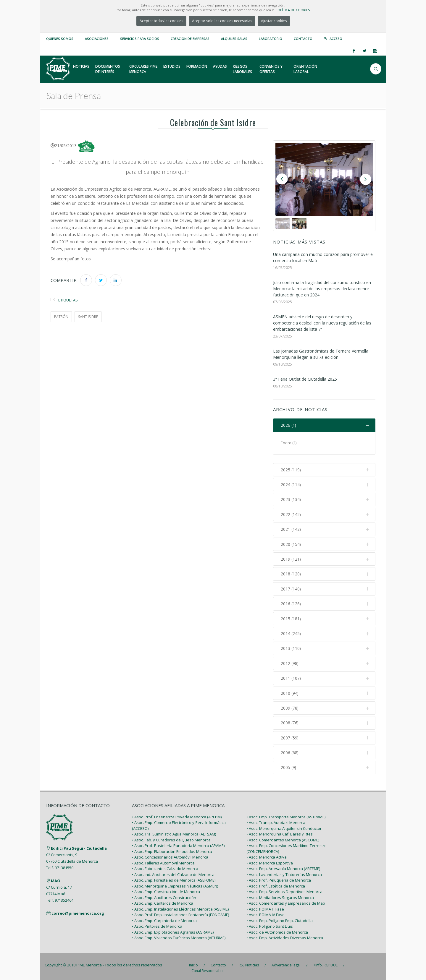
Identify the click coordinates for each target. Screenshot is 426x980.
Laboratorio (271, 39)
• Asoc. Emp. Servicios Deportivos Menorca (284, 889)
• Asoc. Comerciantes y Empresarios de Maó (286, 900)
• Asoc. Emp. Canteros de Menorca (163, 900)
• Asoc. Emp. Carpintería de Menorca (164, 917)
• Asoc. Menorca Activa (267, 854)
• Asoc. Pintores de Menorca (157, 923)
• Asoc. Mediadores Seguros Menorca (280, 894)
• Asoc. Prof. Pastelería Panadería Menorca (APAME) (178, 843)
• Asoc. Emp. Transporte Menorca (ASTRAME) (286, 814)
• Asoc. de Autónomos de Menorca (277, 929)
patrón (61, 317)
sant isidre (88, 317)
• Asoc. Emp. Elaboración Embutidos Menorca (172, 848)
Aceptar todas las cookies (161, 21)
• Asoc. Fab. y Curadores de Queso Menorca (171, 837)
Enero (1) (289, 443)
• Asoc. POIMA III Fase (265, 906)
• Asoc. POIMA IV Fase (266, 912)
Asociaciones (97, 39)
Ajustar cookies (274, 21)
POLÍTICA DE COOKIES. (293, 10)
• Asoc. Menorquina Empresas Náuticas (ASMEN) (175, 883)
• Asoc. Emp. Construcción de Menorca (166, 889)
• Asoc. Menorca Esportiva (270, 860)
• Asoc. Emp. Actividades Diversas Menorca (285, 935)
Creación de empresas (190, 39)
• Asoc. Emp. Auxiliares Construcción (164, 894)
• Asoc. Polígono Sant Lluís (270, 923)
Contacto (303, 39)
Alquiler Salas (234, 39)
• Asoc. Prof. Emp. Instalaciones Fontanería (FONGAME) (180, 912)
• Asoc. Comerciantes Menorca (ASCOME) (283, 837)
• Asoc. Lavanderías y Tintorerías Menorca (284, 871)
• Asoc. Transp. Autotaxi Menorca (276, 820)
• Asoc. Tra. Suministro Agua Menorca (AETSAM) (174, 831)
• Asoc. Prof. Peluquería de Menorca (279, 877)
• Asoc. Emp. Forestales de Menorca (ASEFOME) (174, 877)
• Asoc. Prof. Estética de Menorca (276, 883)
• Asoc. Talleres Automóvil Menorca (163, 860)
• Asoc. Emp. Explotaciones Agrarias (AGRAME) (173, 929)
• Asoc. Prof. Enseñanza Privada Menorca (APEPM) (177, 814)
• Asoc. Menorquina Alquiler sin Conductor (284, 825)
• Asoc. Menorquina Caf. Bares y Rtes (280, 831)
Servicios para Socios (140, 39)
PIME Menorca (89, 962)
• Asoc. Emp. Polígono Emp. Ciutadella (280, 917)
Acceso (336, 39)
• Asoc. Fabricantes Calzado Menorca (165, 866)
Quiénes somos (60, 39)
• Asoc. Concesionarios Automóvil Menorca (170, 854)
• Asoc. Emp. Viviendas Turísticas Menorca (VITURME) (179, 935)
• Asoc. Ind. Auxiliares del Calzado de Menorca (173, 871)
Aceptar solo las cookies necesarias (222, 21)
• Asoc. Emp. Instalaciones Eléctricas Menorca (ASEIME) (180, 906)
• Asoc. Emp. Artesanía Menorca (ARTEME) (283, 866)
